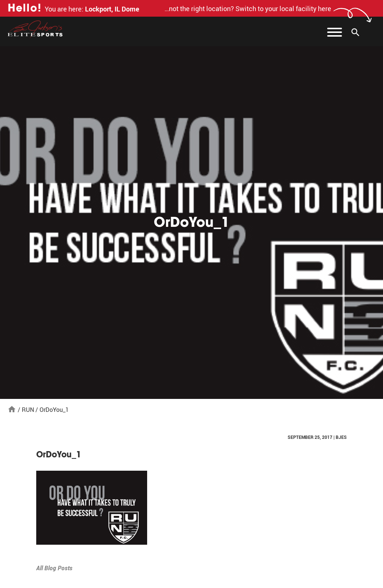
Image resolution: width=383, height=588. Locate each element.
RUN (28, 410)
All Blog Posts (54, 568)
